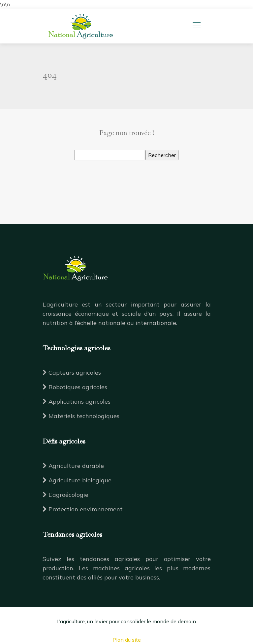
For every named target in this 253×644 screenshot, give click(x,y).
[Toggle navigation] (196, 26)
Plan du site (127, 640)
